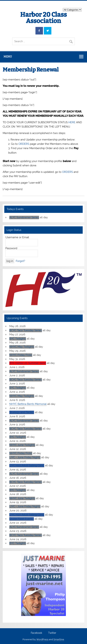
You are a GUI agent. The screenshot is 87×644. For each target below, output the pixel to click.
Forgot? (20, 261)
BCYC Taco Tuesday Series (26, 330)
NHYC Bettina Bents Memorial (28, 404)
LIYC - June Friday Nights (25, 457)
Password (11, 248)
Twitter (52, 633)
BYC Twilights (18, 339)
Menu (8, 57)
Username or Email (17, 237)
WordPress (42, 639)
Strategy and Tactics (22, 412)
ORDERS (24, 144)
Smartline (59, 639)
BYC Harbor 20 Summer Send (28, 363)
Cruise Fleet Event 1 (22, 519)
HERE (72, 122)
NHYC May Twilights (22, 347)
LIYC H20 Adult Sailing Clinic (27, 465)
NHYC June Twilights (22, 445)
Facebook (36, 633)
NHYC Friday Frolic (21, 355)
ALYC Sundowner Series (24, 217)
